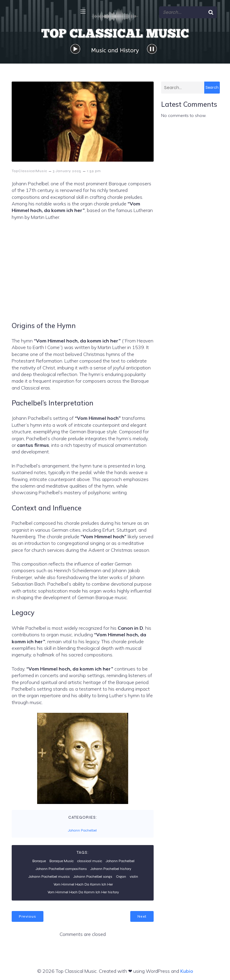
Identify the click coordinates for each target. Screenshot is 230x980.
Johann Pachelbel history (111, 868)
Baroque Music (62, 860)
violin (134, 876)
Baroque (39, 860)
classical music (90, 860)
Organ (121, 876)
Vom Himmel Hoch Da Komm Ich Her (83, 884)
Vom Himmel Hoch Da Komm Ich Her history (83, 892)
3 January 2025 (67, 170)
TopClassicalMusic (29, 170)
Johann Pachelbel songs (93, 876)
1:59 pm (94, 170)
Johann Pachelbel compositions (61, 868)
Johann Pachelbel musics (49, 876)
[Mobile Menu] (83, 11)
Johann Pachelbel (82, 830)
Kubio (187, 970)
